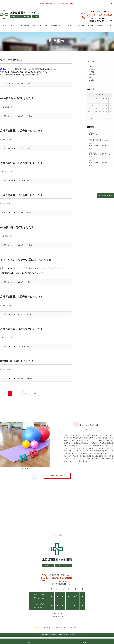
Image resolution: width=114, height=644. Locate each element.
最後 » (36, 393)
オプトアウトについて (61, 628)
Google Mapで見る (57, 535)
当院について (14, 27)
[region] (25, 446)
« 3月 (92, 118)
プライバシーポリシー (44, 628)
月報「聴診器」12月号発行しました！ (21, 195)
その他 (91, 72)
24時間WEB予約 (105, 195)
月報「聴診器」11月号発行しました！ (21, 297)
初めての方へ (25, 27)
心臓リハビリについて (40, 27)
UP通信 (29, 116)
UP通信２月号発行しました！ (17, 98)
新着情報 (91, 27)
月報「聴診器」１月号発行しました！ (21, 163)
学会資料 (92, 75)
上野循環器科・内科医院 (24, 13)
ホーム (4, 27)
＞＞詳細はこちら (6, 107)
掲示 (91, 77)
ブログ (110, 27)
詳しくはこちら (57, 476)
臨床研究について (56, 27)
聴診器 (29, 148)
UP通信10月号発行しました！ (17, 361)
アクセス (68, 27)
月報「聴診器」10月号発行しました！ (21, 329)
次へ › (27, 393)
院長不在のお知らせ (11, 60)
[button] (3, 444)
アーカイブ (101, 27)
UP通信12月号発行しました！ (17, 227)
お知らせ (30, 84)
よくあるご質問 (79, 27)
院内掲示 (73, 628)
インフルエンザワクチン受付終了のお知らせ (26, 260)
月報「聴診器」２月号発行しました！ (21, 131)
